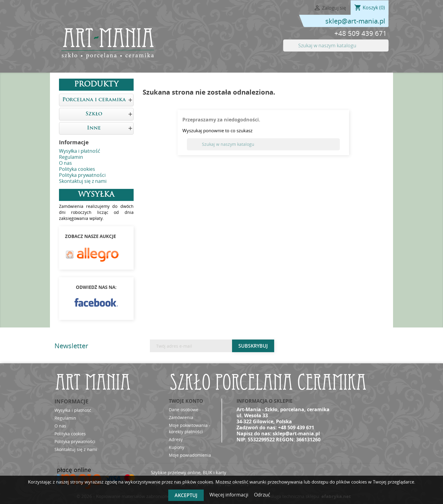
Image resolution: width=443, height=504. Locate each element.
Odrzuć (262, 495)
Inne (94, 128)
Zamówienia (181, 417)
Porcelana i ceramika (94, 100)
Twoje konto (186, 401)
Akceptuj (186, 495)
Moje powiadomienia (190, 455)
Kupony (177, 447)
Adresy (176, 439)
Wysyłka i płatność (80, 151)
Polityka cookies (77, 169)
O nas (65, 163)
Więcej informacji (229, 495)
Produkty (96, 85)
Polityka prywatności (82, 175)
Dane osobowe (184, 410)
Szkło (94, 114)
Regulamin (71, 157)
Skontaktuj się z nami (83, 181)
